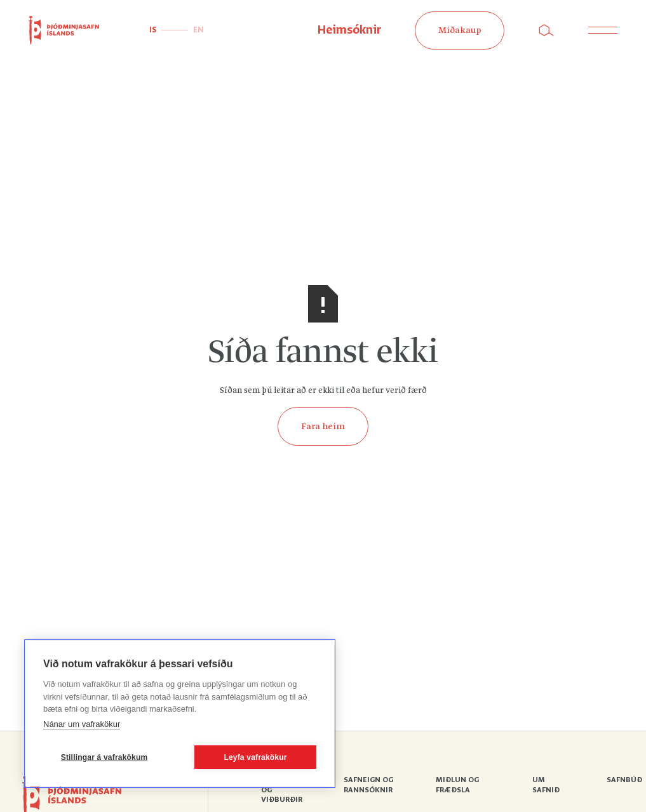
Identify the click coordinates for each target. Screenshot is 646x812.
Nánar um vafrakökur (82, 724)
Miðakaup (460, 30)
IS (153, 30)
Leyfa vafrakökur (255, 757)
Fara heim (323, 427)
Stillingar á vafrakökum (104, 757)
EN (199, 30)
